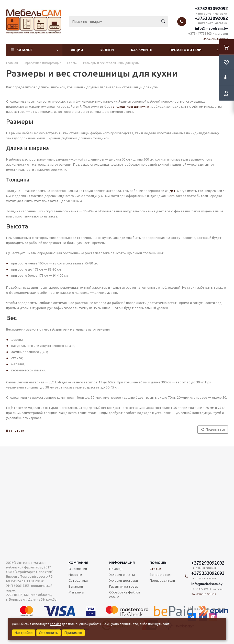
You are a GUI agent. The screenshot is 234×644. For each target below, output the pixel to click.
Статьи (155, 569)
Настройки (24, 633)
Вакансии (76, 586)
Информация (122, 563)
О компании (78, 569)
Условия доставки (124, 580)
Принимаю (73, 633)
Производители (186, 50)
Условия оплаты (122, 575)
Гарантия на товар (124, 586)
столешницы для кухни (131, 106)
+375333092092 (211, 18)
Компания (78, 563)
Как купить (142, 50)
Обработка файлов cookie (125, 594)
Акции (77, 50)
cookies (55, 624)
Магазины (76, 592)
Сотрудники (78, 580)
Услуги (107, 50)
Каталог (25, 50)
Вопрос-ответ (161, 575)
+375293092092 (211, 8)
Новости (75, 575)
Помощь (158, 563)
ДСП (173, 191)
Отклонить (48, 633)
